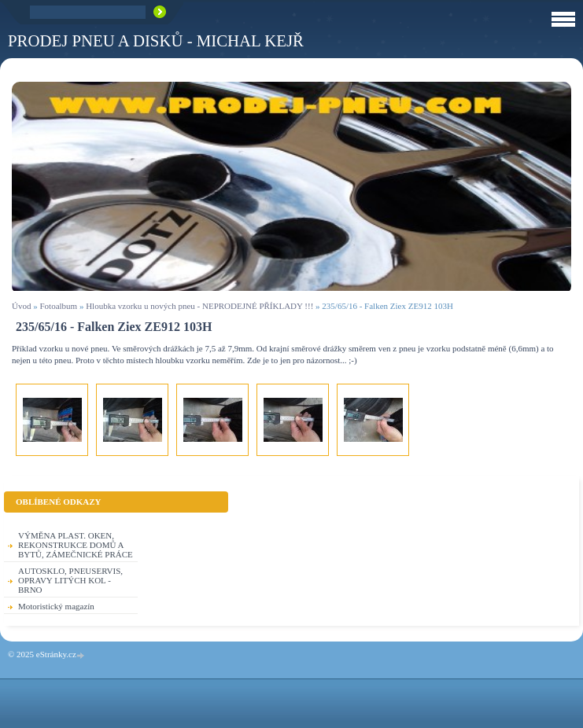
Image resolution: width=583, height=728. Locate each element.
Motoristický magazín (56, 606)
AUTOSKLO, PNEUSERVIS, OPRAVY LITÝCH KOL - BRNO (70, 580)
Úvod (21, 306)
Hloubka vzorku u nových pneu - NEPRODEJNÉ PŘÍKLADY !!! (199, 306)
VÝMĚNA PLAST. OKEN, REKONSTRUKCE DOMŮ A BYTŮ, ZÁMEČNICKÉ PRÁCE (76, 545)
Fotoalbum (58, 306)
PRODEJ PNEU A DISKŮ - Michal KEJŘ (156, 40)
